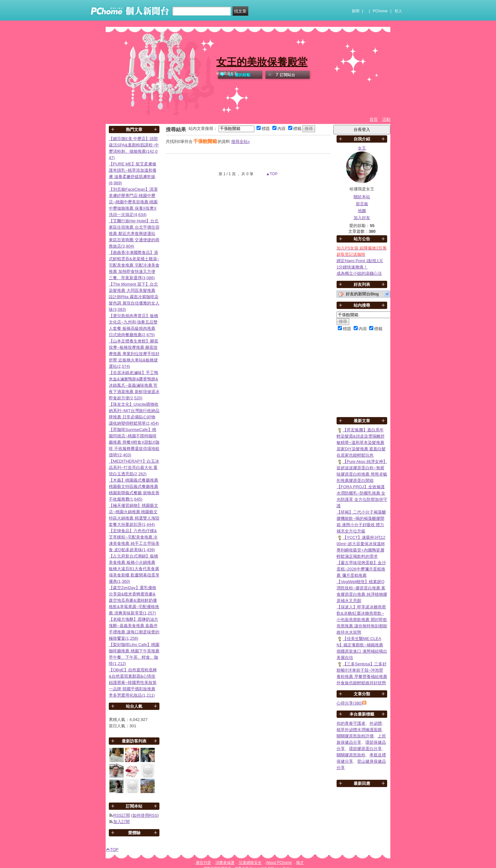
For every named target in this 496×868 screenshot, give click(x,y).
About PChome (279, 863)
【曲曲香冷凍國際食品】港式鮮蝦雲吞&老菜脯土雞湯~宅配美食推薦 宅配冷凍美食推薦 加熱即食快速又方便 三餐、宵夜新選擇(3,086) (134, 265)
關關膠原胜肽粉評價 (355, 736)
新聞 (356, 11)
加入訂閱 (121, 822)
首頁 (374, 119)
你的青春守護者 (351, 723)
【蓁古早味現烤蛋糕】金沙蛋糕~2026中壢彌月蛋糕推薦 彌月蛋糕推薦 (361, 569)
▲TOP (271, 174)
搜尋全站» (241, 142)
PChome (380, 11)
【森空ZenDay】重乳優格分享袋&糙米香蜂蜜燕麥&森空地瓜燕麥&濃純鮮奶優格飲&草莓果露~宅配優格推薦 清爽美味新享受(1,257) (134, 600)
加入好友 (362, 218)
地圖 (362, 211)
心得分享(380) (350, 703)
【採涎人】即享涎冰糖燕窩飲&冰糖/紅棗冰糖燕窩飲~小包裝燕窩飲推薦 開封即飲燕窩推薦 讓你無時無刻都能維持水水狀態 (362, 620)
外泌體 (376, 723)
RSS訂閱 (122, 815)
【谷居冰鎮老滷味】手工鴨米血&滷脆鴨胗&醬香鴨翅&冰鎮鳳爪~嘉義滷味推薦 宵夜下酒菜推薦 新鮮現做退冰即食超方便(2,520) (134, 385)
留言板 (362, 204)
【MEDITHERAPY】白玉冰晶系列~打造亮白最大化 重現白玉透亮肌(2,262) (134, 468)
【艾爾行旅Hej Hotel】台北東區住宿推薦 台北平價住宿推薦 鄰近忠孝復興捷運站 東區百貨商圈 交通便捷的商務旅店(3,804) (134, 234)
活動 (386, 119)
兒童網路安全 (250, 863)
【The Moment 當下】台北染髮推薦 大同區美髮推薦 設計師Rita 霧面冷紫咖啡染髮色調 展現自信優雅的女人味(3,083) (134, 297)
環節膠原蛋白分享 (365, 749)
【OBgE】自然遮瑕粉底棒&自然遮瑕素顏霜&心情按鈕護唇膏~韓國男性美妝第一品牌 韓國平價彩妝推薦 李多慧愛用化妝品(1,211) (133, 683)
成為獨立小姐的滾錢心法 (359, 273)
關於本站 (362, 197)
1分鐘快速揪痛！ (352, 267)
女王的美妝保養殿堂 (262, 62)
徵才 (300, 863)
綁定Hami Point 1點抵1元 (360, 261)
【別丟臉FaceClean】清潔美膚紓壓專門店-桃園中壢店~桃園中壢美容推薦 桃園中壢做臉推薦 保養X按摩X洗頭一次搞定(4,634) (133, 202)
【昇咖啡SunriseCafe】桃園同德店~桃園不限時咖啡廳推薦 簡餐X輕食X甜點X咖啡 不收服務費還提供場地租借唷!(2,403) (134, 442)
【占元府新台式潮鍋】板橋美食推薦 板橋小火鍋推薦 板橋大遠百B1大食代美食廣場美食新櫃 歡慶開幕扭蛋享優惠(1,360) (134, 569)
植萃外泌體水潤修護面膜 (359, 730)
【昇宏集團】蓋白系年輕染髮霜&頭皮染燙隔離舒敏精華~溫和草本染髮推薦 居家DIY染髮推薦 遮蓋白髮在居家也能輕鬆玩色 (361, 443)
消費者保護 (225, 863)
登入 (398, 11)
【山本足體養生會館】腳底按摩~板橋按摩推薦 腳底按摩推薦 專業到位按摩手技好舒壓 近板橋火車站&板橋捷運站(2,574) (134, 354)
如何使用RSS (145, 815)
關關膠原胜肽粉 (351, 755)
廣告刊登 (203, 863)
